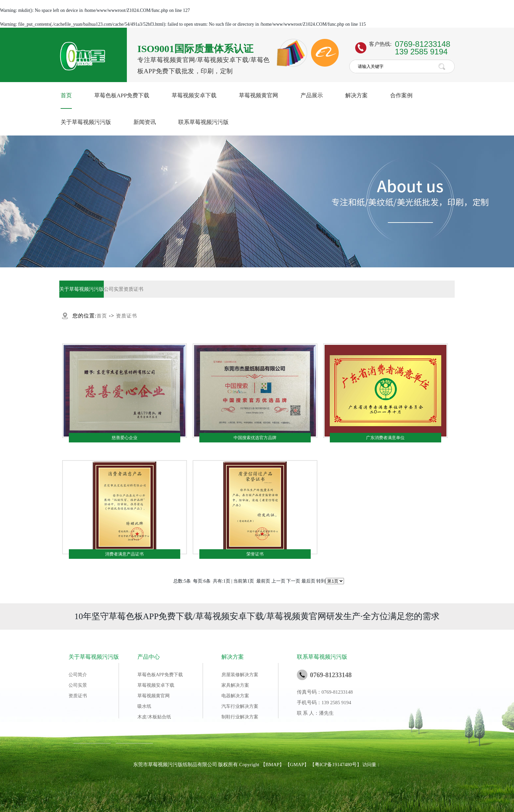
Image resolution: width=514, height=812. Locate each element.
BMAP (273, 765)
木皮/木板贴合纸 (154, 717)
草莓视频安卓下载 (194, 95)
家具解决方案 (235, 685)
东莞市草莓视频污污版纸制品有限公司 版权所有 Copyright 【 (199, 765)
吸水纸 (144, 706)
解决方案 (357, 95)
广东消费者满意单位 (385, 438)
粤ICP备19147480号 (336, 765)
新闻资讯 (145, 122)
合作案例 (401, 95)
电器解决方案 (235, 696)
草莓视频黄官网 (258, 95)
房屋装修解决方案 (240, 675)
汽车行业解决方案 (240, 706)
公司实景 (114, 289)
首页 (66, 95)
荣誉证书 (255, 554)
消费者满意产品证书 (124, 554)
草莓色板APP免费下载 (122, 95)
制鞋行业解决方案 (240, 717)
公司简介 (78, 675)
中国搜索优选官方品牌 (255, 438)
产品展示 (312, 95)
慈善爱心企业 (125, 438)
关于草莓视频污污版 (86, 122)
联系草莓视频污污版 (203, 122)
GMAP (297, 765)
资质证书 (133, 289)
